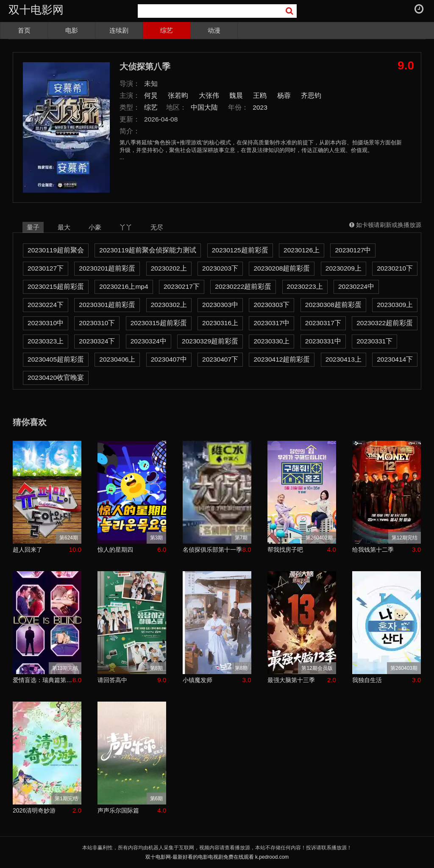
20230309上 (395, 305)
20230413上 (344, 359)
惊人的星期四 (115, 550)
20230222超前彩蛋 (243, 286)
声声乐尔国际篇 (118, 810)
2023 (260, 107)
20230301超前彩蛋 (107, 305)
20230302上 (169, 305)
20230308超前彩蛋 (333, 305)
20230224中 (356, 286)
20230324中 (149, 341)
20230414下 (395, 359)
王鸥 (260, 95)
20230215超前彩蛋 (56, 286)
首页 (24, 30)
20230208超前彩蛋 (282, 268)
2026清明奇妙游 (34, 810)
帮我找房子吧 (285, 550)
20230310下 (97, 323)
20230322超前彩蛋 (385, 323)
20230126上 (302, 250)
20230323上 (46, 341)
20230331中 (323, 341)
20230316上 (220, 323)
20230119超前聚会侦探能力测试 (148, 250)
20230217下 (182, 286)
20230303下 (271, 305)
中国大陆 (204, 107)
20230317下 (323, 323)
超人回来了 (28, 550)
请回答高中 (112, 680)
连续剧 (119, 30)
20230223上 (305, 286)
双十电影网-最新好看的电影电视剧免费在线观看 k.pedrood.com (217, 857)
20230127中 (353, 250)
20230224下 (46, 305)
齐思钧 (311, 95)
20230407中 (169, 359)
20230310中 (46, 323)
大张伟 (209, 95)
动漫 (214, 30)
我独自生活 (367, 680)
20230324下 (97, 341)
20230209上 (344, 268)
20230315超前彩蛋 (159, 323)
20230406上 (117, 359)
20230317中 (271, 323)
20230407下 (220, 359)
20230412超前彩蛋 (282, 359)
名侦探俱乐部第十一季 (212, 550)
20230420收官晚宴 (56, 377)
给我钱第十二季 (373, 550)
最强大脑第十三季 (291, 680)
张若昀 (178, 95)
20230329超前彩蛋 (210, 341)
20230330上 (271, 341)
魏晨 (236, 95)
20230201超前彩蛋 (107, 268)
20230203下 (220, 268)
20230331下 (374, 341)
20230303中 (220, 305)
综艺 (167, 30)
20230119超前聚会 (56, 250)
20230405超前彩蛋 (56, 359)
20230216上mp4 (124, 286)
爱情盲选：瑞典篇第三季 (43, 680)
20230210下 (395, 268)
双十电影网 (36, 10)
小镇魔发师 (198, 680)
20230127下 (46, 268)
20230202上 (169, 268)
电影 (72, 30)
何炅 (151, 95)
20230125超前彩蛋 (240, 250)
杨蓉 (284, 95)
